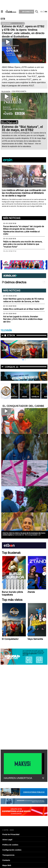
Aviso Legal (7, 840)
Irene (25, 397)
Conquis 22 (12, 367)
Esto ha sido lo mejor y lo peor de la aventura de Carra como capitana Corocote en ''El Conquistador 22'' (24, 534)
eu (42, 12)
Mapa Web (7, 865)
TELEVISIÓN (6, 330)
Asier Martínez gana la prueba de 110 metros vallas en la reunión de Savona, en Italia (23, 300)
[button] (44, 175)
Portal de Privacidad (11, 834)
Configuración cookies (12, 850)
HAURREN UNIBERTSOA (18, 778)
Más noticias (12, 218)
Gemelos (35, 397)
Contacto (6, 860)
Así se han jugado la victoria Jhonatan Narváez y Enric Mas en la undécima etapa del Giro (23, 319)
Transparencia (8, 855)
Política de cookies (10, 845)
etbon (11, 335)
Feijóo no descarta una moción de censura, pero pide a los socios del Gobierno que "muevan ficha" (23, 244)
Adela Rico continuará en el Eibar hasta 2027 (24, 309)
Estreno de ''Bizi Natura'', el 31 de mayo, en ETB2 (22, 128)
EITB (3, 19)
